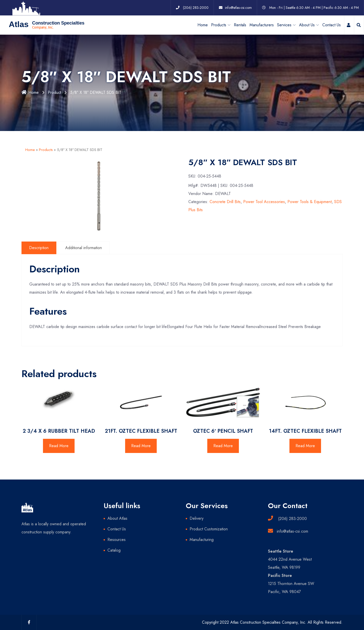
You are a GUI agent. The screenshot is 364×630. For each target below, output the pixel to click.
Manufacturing (202, 540)
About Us (307, 25)
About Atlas (117, 518)
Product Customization (209, 529)
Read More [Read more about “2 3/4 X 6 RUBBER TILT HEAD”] (59, 446)
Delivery (197, 518)
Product (55, 92)
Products (46, 150)
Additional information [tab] (84, 247)
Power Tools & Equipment (310, 202)
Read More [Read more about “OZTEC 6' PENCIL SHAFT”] (223, 446)
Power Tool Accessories (264, 202)
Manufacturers (262, 25)
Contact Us (332, 25)
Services (284, 25)
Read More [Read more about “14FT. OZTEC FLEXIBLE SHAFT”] (305, 446)
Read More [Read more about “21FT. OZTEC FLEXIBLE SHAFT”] (141, 446)
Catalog (114, 550)
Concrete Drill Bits (225, 202)
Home (203, 25)
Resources (117, 540)
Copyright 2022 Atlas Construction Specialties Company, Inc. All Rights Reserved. (272, 622)
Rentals (240, 25)
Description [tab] (39, 247)
